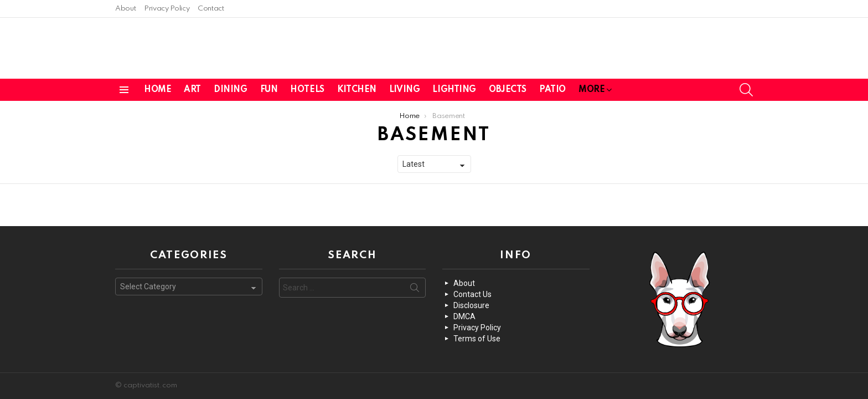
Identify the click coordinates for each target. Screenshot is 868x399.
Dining (230, 87)
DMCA (464, 316)
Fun (269, 87)
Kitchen (357, 87)
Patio (552, 87)
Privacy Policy (167, 9)
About (125, 9)
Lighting (454, 87)
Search (415, 290)
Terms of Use (477, 339)
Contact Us (472, 294)
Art (192, 87)
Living (404, 87)
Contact (211, 9)
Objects (508, 87)
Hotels (307, 87)
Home (157, 87)
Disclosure (471, 305)
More (591, 89)
